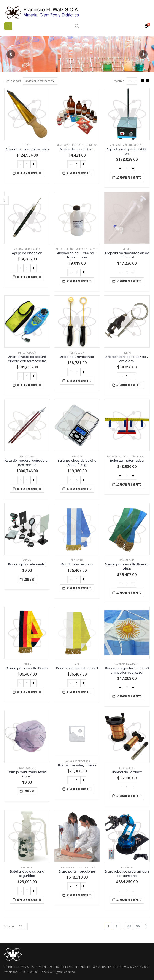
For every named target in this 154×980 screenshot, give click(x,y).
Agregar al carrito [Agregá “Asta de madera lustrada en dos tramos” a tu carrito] (29, 489)
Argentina (77, 560)
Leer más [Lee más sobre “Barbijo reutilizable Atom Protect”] (29, 791)
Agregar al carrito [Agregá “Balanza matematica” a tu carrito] (129, 484)
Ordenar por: (13, 81)
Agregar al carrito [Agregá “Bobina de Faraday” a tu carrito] (129, 796)
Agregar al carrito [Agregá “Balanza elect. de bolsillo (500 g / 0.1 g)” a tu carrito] (79, 489)
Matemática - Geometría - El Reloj (127, 457)
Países (27, 664)
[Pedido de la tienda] (40, 81)
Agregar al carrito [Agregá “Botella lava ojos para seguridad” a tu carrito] (29, 900)
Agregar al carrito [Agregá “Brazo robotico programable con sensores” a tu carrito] (129, 900)
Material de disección (27, 249)
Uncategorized (27, 768)
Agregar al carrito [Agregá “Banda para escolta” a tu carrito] (79, 588)
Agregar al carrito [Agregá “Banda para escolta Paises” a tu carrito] (29, 692)
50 (138, 926)
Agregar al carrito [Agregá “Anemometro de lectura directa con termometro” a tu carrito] (29, 385)
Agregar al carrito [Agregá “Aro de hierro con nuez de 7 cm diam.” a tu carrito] (129, 385)
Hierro (27, 145)
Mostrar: (119, 81)
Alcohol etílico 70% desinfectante (77, 249)
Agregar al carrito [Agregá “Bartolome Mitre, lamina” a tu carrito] (79, 789)
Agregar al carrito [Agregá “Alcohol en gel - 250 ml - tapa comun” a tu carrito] (79, 281)
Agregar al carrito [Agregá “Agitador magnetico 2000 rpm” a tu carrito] (129, 177)
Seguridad (27, 867)
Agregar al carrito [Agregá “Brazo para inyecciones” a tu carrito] (79, 895)
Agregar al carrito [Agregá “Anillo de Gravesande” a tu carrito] (79, 381)
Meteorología (27, 353)
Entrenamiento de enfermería (77, 867)
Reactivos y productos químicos (77, 145)
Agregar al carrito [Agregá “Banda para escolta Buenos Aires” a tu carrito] (129, 593)
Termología (77, 353)
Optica (27, 560)
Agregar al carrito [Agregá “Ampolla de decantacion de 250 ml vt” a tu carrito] (129, 281)
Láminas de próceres (77, 761)
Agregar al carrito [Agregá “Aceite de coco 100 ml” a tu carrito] (79, 173)
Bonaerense (127, 560)
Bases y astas (27, 457)
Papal (77, 664)
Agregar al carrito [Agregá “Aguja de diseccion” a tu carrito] (29, 277)
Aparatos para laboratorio (127, 145)
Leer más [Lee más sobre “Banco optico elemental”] (29, 579)
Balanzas (77, 457)
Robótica (127, 867)
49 (129, 926)
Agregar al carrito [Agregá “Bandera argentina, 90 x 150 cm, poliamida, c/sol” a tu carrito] (129, 696)
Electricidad (127, 768)
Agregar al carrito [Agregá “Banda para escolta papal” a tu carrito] (79, 692)
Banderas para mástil (127, 664)
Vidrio (127, 249)
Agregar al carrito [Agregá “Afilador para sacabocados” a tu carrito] (29, 173)
